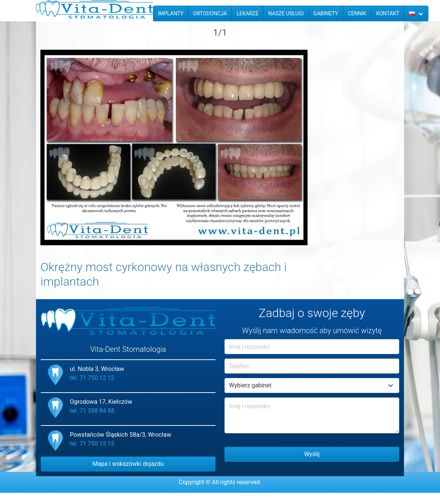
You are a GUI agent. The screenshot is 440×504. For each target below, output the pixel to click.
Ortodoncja (210, 13)
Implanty (171, 13)
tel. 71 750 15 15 (92, 444)
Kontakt (388, 13)
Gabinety (326, 13)
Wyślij (312, 454)
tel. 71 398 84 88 (92, 411)
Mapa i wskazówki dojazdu (128, 464)
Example (312, 385)
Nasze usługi (286, 13)
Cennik (357, 13)
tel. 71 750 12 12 (92, 378)
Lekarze (247, 13)
